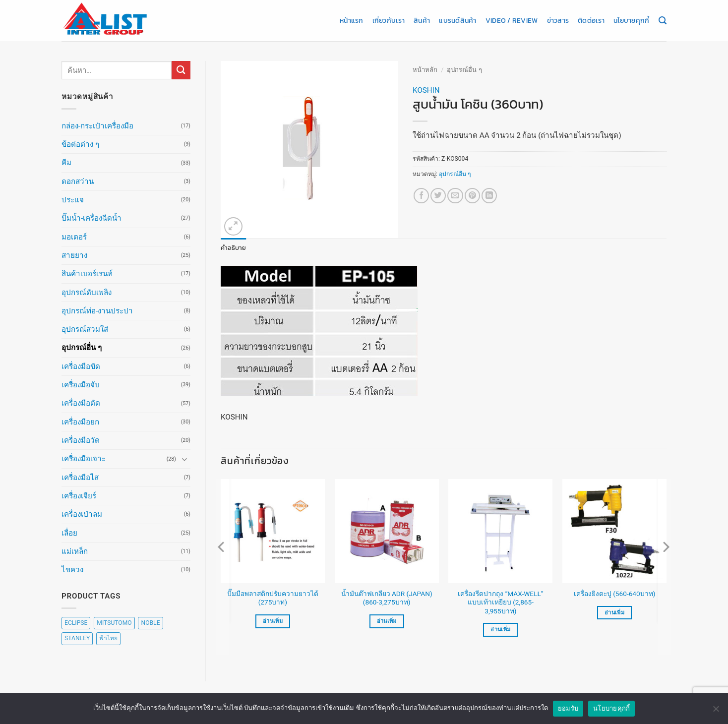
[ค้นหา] (663, 21)
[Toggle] (184, 459)
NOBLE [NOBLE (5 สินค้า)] (150, 623)
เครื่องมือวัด (81, 440)
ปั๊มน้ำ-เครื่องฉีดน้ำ (91, 218)
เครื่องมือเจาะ (84, 459)
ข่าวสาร (558, 20)
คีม (66, 163)
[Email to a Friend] (455, 196)
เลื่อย (69, 533)
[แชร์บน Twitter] (438, 196)
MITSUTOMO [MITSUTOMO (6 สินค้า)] (114, 623)
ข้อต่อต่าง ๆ (80, 144)
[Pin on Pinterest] (472, 196)
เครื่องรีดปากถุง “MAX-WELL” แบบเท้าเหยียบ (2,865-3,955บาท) (501, 602)
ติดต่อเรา (591, 20)
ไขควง (72, 570)
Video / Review (512, 20)
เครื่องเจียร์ (79, 496)
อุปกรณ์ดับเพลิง (87, 293)
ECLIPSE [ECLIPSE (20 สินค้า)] (76, 623)
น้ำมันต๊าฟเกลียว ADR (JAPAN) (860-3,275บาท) (387, 598)
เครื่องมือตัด (81, 403)
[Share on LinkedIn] (489, 196)
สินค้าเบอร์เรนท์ (87, 274)
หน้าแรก (352, 20)
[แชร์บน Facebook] (421, 196)
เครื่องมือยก (80, 422)
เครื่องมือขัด (81, 366)
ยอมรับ (568, 711)
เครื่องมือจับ (81, 385)
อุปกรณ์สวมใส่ (85, 329)
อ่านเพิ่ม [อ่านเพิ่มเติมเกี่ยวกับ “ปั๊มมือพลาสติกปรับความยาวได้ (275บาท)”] (273, 621)
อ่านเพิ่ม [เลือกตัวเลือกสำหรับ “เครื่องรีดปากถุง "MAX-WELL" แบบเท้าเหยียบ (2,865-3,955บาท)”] (500, 630)
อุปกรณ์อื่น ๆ (82, 348)
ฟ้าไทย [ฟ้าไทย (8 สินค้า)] (108, 638)
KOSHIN (426, 90)
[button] (233, 226)
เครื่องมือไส (80, 478)
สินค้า (422, 20)
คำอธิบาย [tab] (232, 247)
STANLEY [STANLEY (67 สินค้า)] (77, 638)
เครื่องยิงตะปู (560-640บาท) (615, 594)
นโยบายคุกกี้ (631, 20)
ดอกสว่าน (78, 181)
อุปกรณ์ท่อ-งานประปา (97, 311)
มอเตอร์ (74, 237)
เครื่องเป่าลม (82, 514)
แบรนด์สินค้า (457, 20)
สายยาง (74, 255)
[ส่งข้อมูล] (181, 70)
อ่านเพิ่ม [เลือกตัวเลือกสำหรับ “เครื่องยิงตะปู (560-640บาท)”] (614, 612)
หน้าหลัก (425, 70)
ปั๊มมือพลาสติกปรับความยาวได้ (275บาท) (273, 598)
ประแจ (73, 200)
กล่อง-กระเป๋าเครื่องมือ (97, 126)
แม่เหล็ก (75, 551)
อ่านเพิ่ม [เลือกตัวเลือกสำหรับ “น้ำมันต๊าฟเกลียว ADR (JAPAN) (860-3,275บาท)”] (387, 621)
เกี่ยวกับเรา (389, 20)
